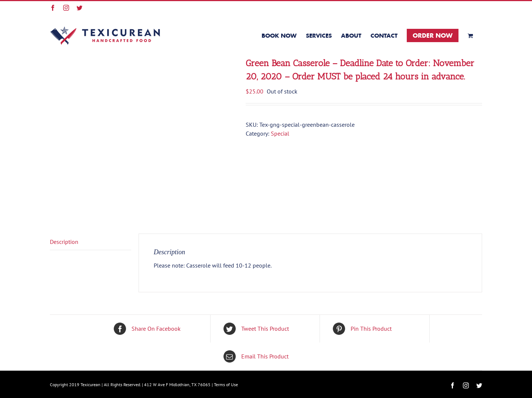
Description (64, 242)
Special (280, 133)
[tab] (91, 242)
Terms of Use (226, 385)
